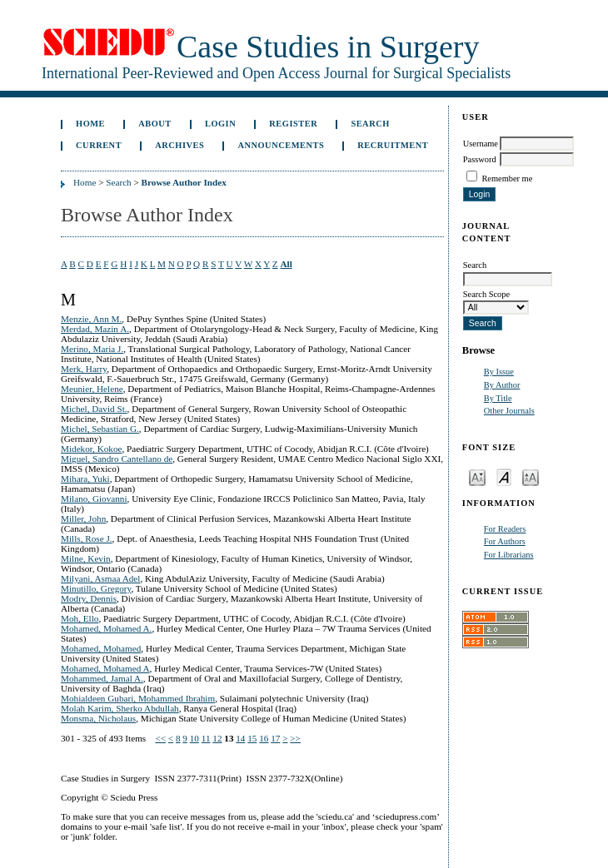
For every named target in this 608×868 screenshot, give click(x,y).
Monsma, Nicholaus (98, 718)
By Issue (499, 372)
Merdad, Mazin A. (95, 329)
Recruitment (393, 145)
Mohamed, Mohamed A (105, 668)
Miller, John (83, 518)
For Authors (505, 541)
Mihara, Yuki (85, 479)
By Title (498, 398)
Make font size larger (531, 476)
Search (370, 124)
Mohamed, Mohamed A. (106, 628)
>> (295, 738)
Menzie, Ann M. (91, 319)
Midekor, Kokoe (92, 449)
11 (206, 738)
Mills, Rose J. (87, 538)
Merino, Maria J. (92, 349)
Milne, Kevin (86, 558)
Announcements (281, 145)
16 (264, 738)
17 (275, 738)
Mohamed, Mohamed (101, 648)
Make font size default (504, 476)
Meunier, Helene (92, 389)
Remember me (507, 179)
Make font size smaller (477, 476)
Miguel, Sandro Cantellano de (117, 459)
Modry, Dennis (89, 598)
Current (99, 145)
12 (217, 738)
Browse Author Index (184, 182)
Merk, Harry (84, 369)
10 (194, 738)
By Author (502, 385)
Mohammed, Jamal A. (102, 678)
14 (240, 738)
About (155, 124)
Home (90, 124)
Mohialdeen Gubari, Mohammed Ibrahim (138, 698)
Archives (179, 145)
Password (480, 159)
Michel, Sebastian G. (100, 429)
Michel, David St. (94, 409)
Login (220, 124)
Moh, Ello (80, 618)
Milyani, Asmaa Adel (100, 578)
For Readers (505, 529)
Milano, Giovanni (94, 498)
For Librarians (509, 555)
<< (160, 738)
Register (293, 124)
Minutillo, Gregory (96, 588)
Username (481, 144)
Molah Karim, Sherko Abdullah (120, 708)
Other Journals (509, 411)
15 (252, 738)
